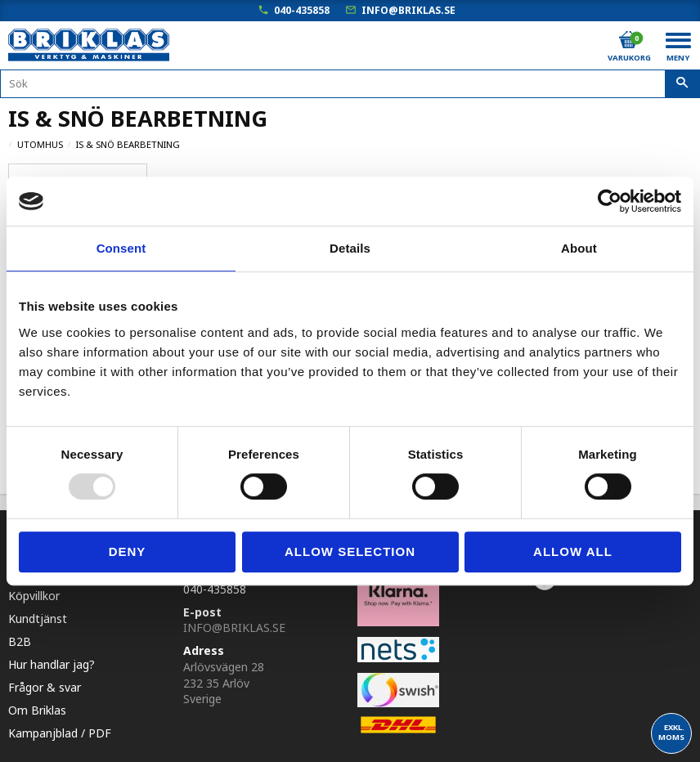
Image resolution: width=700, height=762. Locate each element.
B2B (20, 638)
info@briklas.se (408, 10)
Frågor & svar (45, 684)
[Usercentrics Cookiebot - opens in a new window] (610, 201)
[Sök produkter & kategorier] (350, 84)
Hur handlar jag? (52, 661)
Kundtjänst (38, 615)
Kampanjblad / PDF (60, 730)
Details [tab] (350, 248)
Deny (128, 551)
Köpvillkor (34, 592)
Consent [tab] (121, 248)
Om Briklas (37, 707)
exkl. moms (671, 732)
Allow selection (350, 551)
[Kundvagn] (628, 40)
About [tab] (579, 248)
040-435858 (302, 10)
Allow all (573, 551)
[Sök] (682, 84)
